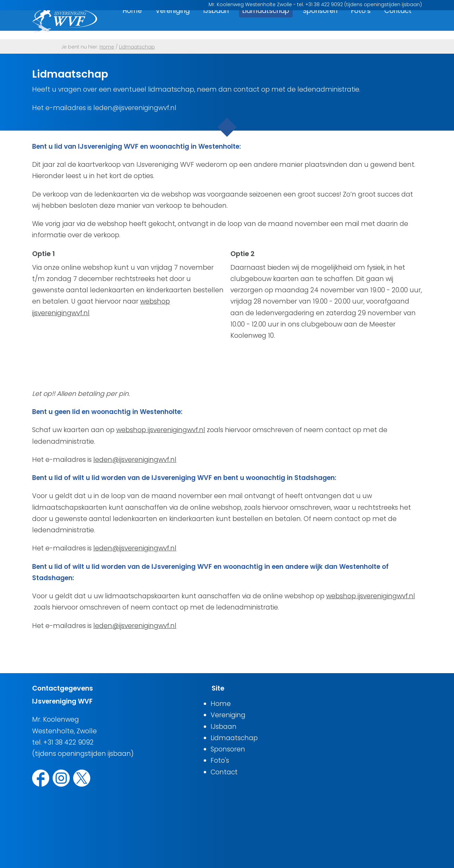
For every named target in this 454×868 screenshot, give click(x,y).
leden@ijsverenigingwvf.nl (135, 460)
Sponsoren (320, 25)
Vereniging (173, 25)
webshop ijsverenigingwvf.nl (161, 430)
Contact (398, 25)
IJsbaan (216, 25)
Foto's (361, 25)
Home (132, 25)
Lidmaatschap (266, 25)
